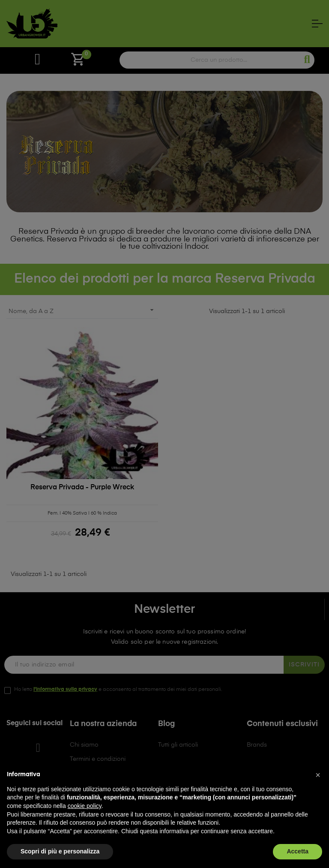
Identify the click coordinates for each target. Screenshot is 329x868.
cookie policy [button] (85, 806)
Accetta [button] (298, 851)
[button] (318, 775)
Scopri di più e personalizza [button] (60, 851)
